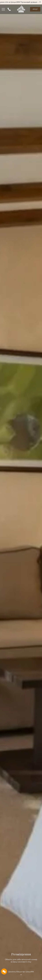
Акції (35, 9)
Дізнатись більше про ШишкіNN (21, 972)
